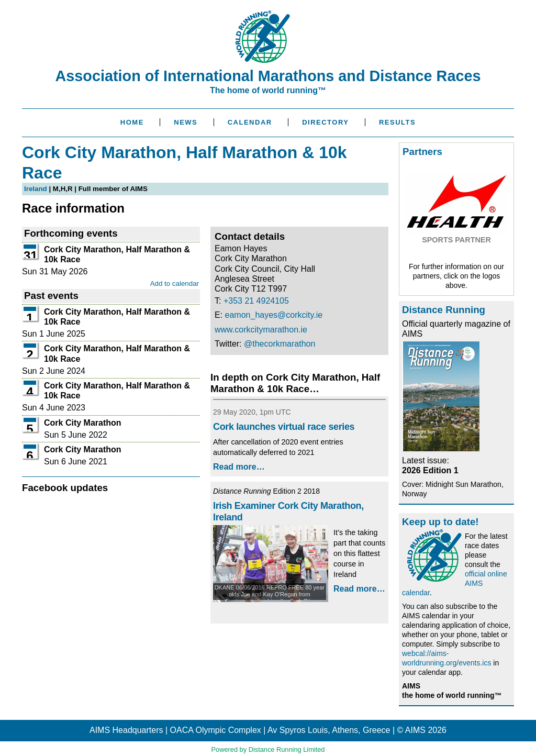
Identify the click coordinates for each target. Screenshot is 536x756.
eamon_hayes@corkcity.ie (274, 315)
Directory (325, 122)
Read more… (239, 467)
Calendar (250, 122)
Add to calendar (175, 283)
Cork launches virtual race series (284, 427)
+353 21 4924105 (256, 301)
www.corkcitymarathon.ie (261, 330)
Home (132, 122)
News (186, 122)
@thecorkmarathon (280, 344)
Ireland (36, 189)
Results (397, 122)
